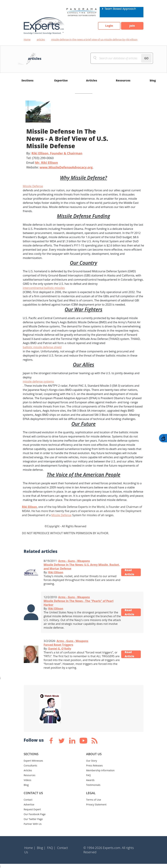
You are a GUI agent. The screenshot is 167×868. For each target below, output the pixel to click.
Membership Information (100, 770)
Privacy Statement (96, 804)
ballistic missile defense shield (42, 347)
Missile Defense (33, 186)
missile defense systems (38, 381)
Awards (90, 780)
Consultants (31, 765)
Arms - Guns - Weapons (74, 561)
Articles (92, 80)
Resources (123, 80)
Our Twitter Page (33, 819)
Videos (27, 780)
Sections (28, 80)
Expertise (61, 80)
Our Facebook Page (35, 814)
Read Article (129, 572)
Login (109, 26)
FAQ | (51, 848)
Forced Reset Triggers (58, 645)
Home (27, 39)
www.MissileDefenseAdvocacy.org (66, 167)
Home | (30, 848)
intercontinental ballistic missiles (44, 288)
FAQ (89, 775)
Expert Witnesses (33, 761)
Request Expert (32, 809)
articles (41, 39)
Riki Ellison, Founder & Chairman (57, 153)
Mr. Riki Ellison (46, 163)
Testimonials (93, 785)
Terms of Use (94, 800)
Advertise (29, 804)
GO (146, 58)
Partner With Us (33, 824)
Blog (26, 785)
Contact (28, 800)
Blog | (41, 848)
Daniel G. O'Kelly (60, 649)
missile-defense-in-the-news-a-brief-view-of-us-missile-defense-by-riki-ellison (94, 39)
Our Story (92, 761)
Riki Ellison (29, 507)
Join (132, 26)
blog (153, 80)
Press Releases (95, 765)
